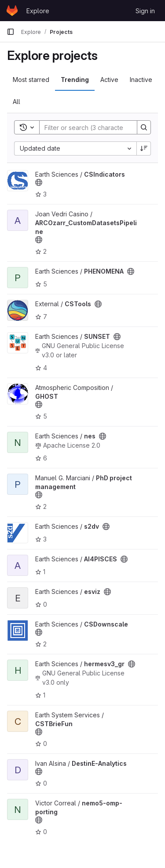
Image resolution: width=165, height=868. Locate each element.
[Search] (97, 127)
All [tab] (16, 102)
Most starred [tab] (31, 80)
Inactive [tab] (141, 80)
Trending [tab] (75, 80)
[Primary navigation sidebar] (11, 32)
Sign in (145, 11)
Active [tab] (109, 80)
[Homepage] (12, 11)
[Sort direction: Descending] (144, 148)
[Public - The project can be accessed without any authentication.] (39, 182)
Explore (38, 11)
